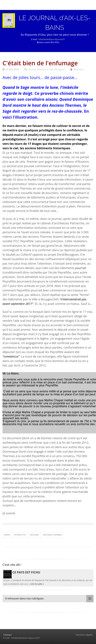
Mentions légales (84, 635)
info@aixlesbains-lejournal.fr (52, 40)
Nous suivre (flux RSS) (48, 42)
